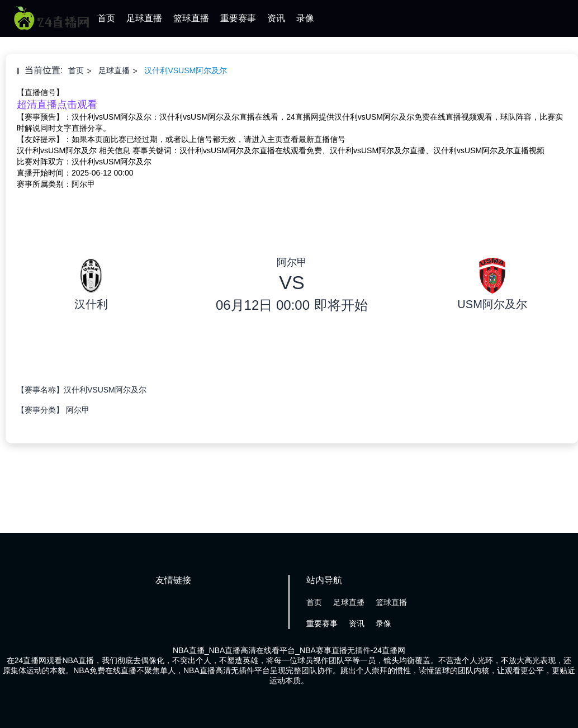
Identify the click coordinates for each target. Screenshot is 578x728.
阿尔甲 (78, 410)
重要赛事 (238, 18)
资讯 (276, 18)
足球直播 (144, 18)
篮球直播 (191, 18)
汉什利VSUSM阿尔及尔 (186, 70)
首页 (106, 18)
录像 (305, 18)
